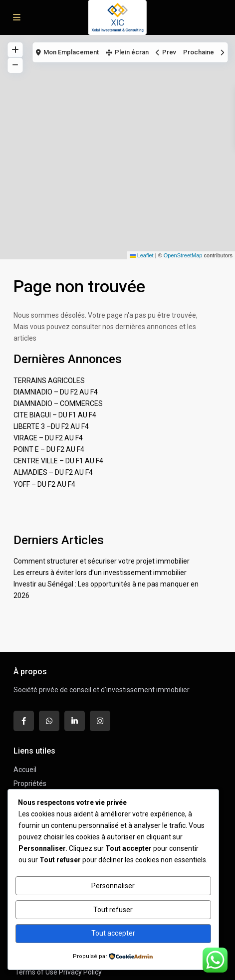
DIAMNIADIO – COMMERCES (58, 403)
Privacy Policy (80, 972)
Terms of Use (36, 972)
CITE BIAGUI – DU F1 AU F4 (55, 415)
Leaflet (142, 255)
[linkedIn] (75, 721)
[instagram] (100, 721)
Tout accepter (113, 933)
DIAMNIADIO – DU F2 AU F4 (56, 392)
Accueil (25, 770)
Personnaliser (113, 886)
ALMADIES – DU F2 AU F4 (53, 472)
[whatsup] (49, 721)
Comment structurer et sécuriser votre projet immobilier (102, 561)
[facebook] (24, 721)
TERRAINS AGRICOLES (49, 381)
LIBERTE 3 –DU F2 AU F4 (51, 426)
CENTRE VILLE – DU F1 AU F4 (58, 461)
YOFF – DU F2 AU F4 (44, 484)
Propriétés (30, 784)
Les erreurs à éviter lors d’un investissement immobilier (100, 573)
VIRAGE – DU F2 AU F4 (48, 438)
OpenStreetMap (183, 255)
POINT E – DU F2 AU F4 (49, 449)
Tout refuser (113, 910)
